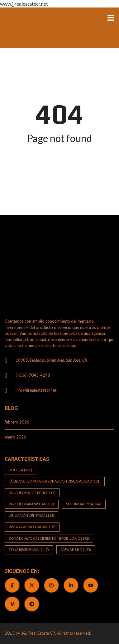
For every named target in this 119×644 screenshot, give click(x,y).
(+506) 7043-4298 (33, 375)
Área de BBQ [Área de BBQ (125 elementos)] (76, 550)
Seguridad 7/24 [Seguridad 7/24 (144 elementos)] (84, 504)
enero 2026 (15, 437)
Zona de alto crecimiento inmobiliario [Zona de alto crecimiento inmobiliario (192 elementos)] (49, 538)
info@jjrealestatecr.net (36, 390)
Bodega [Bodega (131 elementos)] (20, 470)
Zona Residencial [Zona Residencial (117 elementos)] (29, 550)
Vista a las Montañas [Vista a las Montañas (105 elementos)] (32, 527)
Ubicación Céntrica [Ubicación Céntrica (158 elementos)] (31, 515)
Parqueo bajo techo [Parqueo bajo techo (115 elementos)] (32, 493)
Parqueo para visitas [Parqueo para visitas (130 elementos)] (32, 504)
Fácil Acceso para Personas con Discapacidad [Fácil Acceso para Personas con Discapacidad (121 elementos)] (55, 481)
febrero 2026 (17, 422)
